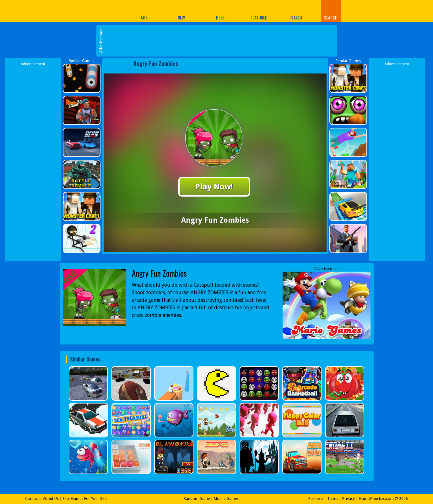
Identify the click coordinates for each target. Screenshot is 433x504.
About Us (51, 499)
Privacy (349, 499)
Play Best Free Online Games (84, 11)
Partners (316, 499)
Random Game (197, 499)
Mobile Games (226, 499)
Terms (333, 499)
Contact (32, 499)
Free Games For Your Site (85, 499)
